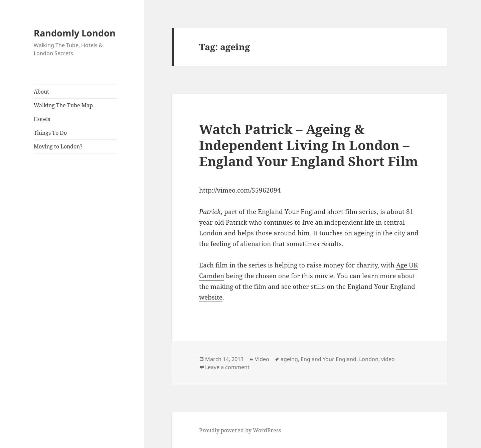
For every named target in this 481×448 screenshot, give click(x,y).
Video (262, 359)
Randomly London (75, 33)
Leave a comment (227, 367)
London (369, 359)
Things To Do (50, 133)
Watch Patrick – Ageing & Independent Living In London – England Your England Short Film (308, 145)
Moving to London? (58, 146)
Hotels (42, 119)
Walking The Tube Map (63, 105)
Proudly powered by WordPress (240, 430)
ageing (289, 359)
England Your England (329, 359)
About (41, 92)
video (388, 359)
